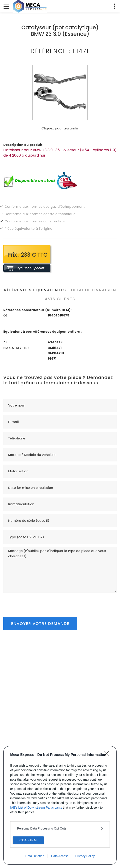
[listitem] (60, 828)
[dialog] (60, 805)
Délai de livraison (93, 290)
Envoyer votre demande (40, 623)
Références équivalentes (35, 290)
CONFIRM (28, 840)
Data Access (60, 856)
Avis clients (60, 299)
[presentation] (37, 601)
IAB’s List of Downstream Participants (36, 808)
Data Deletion (35, 856)
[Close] (108, 755)
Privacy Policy (85, 856)
